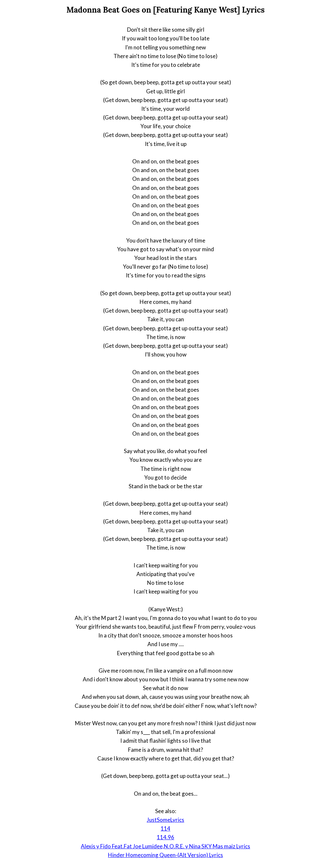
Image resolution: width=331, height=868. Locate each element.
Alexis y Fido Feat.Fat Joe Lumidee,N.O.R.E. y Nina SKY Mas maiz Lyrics (165, 846)
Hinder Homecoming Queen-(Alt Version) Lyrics (165, 855)
